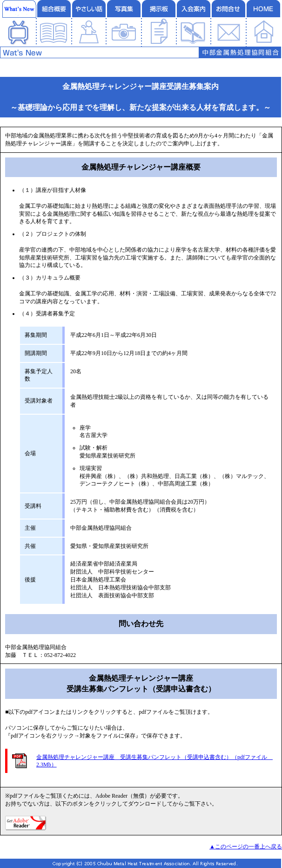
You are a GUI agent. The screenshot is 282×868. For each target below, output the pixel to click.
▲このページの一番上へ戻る (246, 847)
